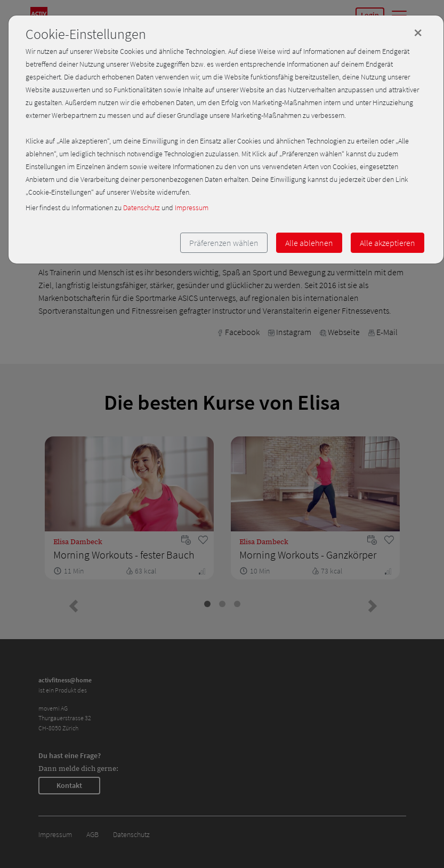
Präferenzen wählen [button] (224, 243)
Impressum (192, 208)
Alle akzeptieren (388, 243)
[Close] (418, 33)
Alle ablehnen (309, 243)
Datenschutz (142, 208)
